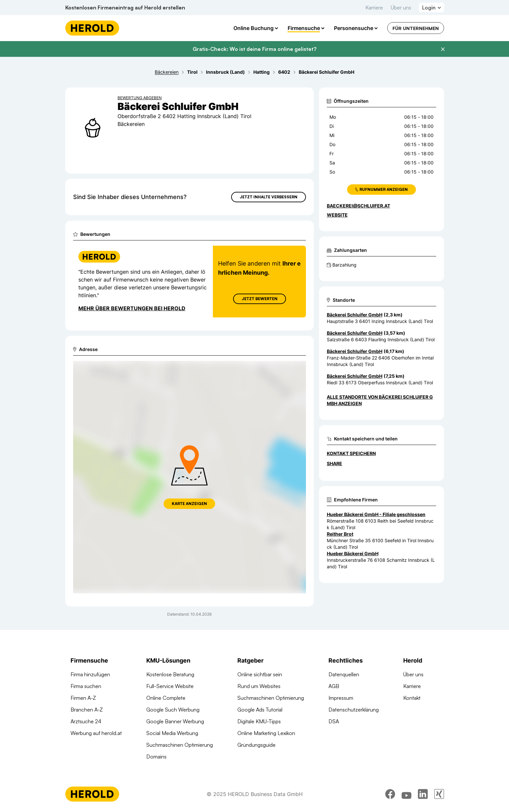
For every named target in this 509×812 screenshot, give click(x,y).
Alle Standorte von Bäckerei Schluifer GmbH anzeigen (380, 400)
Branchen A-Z (87, 710)
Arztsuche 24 (86, 721)
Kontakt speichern (351, 453)
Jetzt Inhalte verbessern (269, 197)
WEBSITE (337, 215)
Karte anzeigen (189, 504)
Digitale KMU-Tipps (259, 721)
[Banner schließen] (443, 49)
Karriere (374, 8)
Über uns (401, 8)
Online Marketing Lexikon (266, 733)
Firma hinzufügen (90, 674)
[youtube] (406, 794)
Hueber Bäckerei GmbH (353, 553)
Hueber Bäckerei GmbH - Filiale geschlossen (376, 514)
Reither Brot (340, 534)
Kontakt (412, 698)
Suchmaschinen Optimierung (180, 745)
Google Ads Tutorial (260, 710)
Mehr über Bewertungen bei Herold (132, 308)
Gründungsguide (256, 745)
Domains (156, 757)
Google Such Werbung (173, 710)
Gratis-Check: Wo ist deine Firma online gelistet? (254, 49)
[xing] (439, 794)
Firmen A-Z (83, 698)
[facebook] (390, 794)
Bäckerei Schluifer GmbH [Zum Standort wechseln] (355, 315)
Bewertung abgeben (140, 98)
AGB (334, 686)
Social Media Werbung (172, 733)
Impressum (341, 698)
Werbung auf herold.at (96, 733)
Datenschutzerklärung (354, 710)
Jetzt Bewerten (259, 299)
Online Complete (166, 698)
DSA (334, 721)
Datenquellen (344, 674)
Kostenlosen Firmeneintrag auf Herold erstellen (125, 8)
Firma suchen (86, 686)
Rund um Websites (259, 686)
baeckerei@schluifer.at (358, 206)
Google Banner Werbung (175, 721)
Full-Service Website (170, 686)
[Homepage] (92, 28)
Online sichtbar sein (260, 674)
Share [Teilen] (334, 463)
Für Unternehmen (416, 28)
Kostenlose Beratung (170, 674)
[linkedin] (423, 794)
